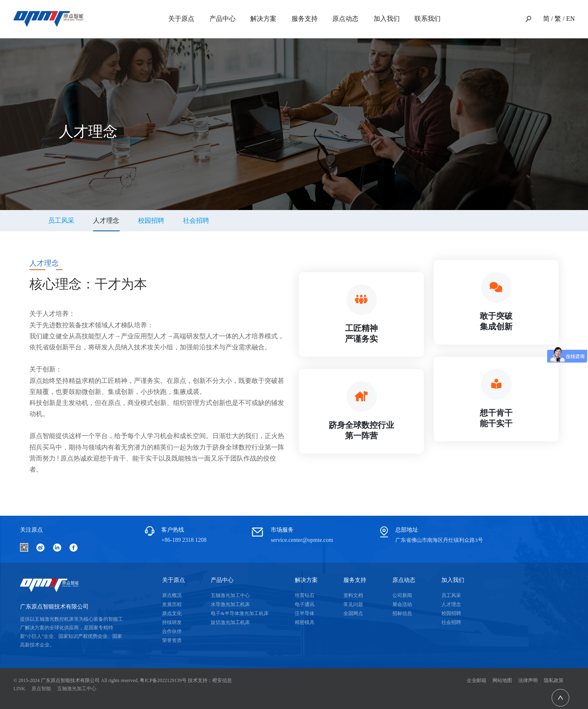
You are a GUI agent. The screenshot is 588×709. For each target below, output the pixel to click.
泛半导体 (305, 613)
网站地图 (502, 680)
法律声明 (528, 680)
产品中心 (223, 19)
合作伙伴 (172, 631)
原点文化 (172, 613)
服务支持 (305, 19)
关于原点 (181, 19)
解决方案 (263, 19)
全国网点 (353, 613)
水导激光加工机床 (230, 604)
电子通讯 (305, 604)
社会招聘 (196, 220)
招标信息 (402, 613)
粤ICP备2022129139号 (163, 680)
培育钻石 (305, 595)
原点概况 (172, 595)
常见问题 (353, 604)
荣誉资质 (172, 640)
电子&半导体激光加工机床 (239, 613)
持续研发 (172, 622)
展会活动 (402, 604)
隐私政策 (554, 680)
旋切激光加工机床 (230, 622)
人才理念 (451, 604)
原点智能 (41, 689)
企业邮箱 (477, 680)
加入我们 (387, 19)
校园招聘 (151, 220)
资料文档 (353, 595)
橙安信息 (222, 680)
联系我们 (428, 19)
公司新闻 (402, 595)
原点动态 (345, 19)
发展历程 (172, 604)
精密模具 (305, 622)
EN (570, 19)
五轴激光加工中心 (230, 595)
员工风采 (61, 220)
